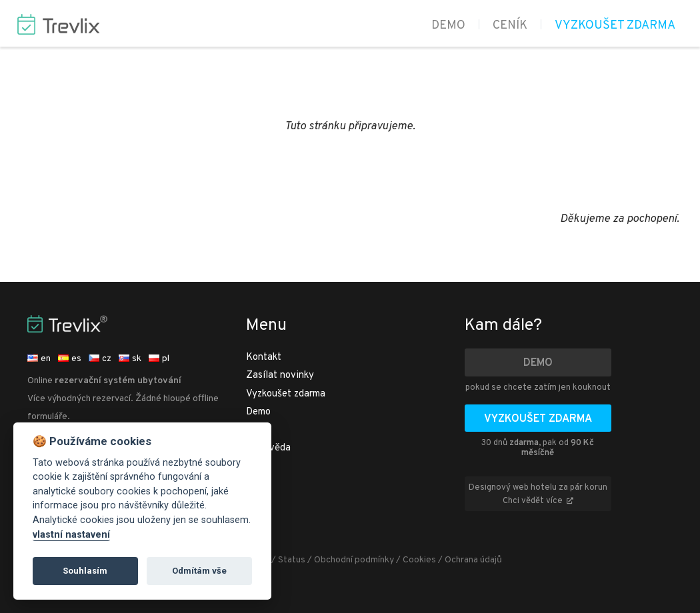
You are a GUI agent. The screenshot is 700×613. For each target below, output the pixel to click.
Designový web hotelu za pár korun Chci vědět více (538, 494)
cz (100, 359)
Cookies (419, 560)
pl (159, 359)
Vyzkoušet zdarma (615, 26)
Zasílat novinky (280, 375)
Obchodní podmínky (354, 560)
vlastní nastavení (71, 535)
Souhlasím (85, 571)
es (70, 359)
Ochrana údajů (473, 560)
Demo (448, 26)
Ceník (510, 26)
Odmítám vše (199, 571)
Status (292, 560)
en (39, 359)
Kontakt (264, 357)
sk (130, 359)
